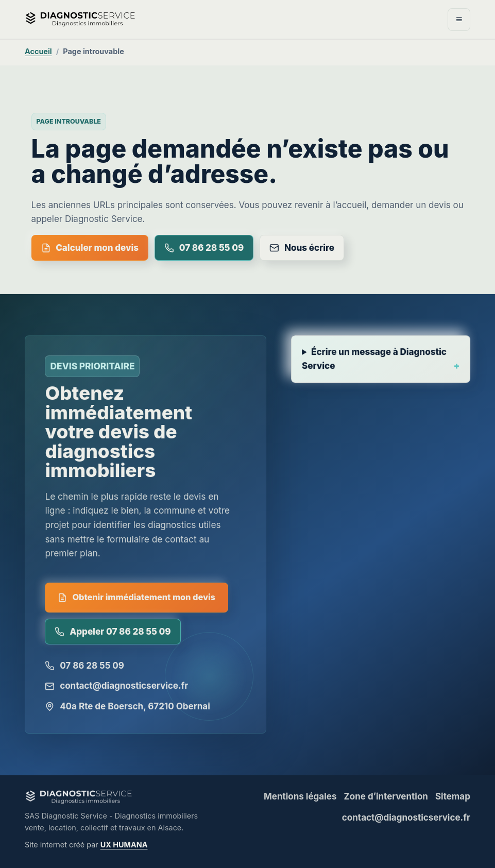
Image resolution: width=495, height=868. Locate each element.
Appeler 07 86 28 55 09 (113, 635)
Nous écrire (302, 248)
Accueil (38, 51)
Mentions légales (300, 796)
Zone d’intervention (386, 796)
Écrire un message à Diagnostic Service (374, 365)
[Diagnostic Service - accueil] (155, 19)
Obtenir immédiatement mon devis (136, 601)
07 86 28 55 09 (204, 248)
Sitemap (453, 796)
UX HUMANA (124, 845)
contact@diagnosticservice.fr (117, 689)
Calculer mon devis (90, 248)
